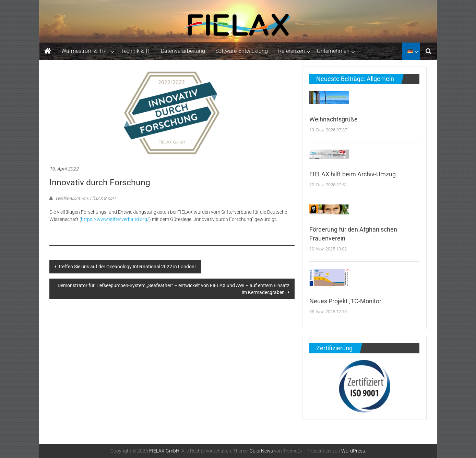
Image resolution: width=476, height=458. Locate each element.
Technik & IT (136, 51)
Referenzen (291, 51)
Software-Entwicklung (242, 51)
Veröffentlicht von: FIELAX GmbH (85, 198)
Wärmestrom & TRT (85, 51)
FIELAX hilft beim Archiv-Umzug (353, 174)
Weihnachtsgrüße (334, 119)
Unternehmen (333, 51)
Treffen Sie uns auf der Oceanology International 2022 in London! (127, 267)
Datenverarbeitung (183, 51)
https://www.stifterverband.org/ (115, 219)
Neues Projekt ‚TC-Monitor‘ (346, 301)
